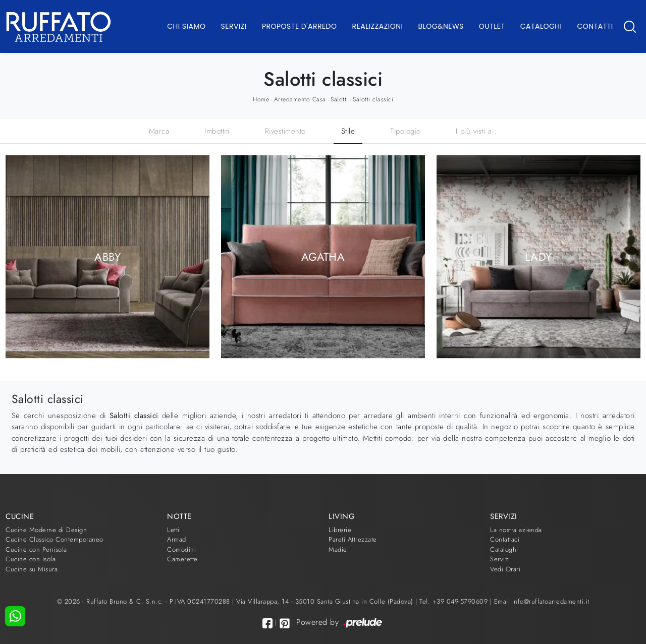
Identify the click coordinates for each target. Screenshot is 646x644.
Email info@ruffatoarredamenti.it (542, 601)
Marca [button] (159, 131)
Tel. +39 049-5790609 (455, 601)
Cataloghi (541, 26)
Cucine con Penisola (36, 549)
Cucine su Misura (32, 569)
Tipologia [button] (405, 131)
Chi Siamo (186, 26)
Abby (107, 257)
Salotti (339, 99)
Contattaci (505, 539)
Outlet (492, 26)
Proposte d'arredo (300, 26)
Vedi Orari (505, 569)
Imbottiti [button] (217, 131)
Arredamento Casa (300, 99)
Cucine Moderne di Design (46, 530)
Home (261, 99)
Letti (173, 530)
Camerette (182, 559)
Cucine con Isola (31, 559)
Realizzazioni (378, 26)
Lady (539, 257)
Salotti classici (373, 99)
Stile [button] (348, 131)
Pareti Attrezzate (353, 539)
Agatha (323, 257)
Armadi (177, 539)
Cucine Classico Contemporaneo (55, 539)
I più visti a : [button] (477, 131)
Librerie (340, 530)
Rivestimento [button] (285, 131)
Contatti (595, 26)
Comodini (181, 549)
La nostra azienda (516, 530)
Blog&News (441, 26)
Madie (338, 549)
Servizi (234, 26)
